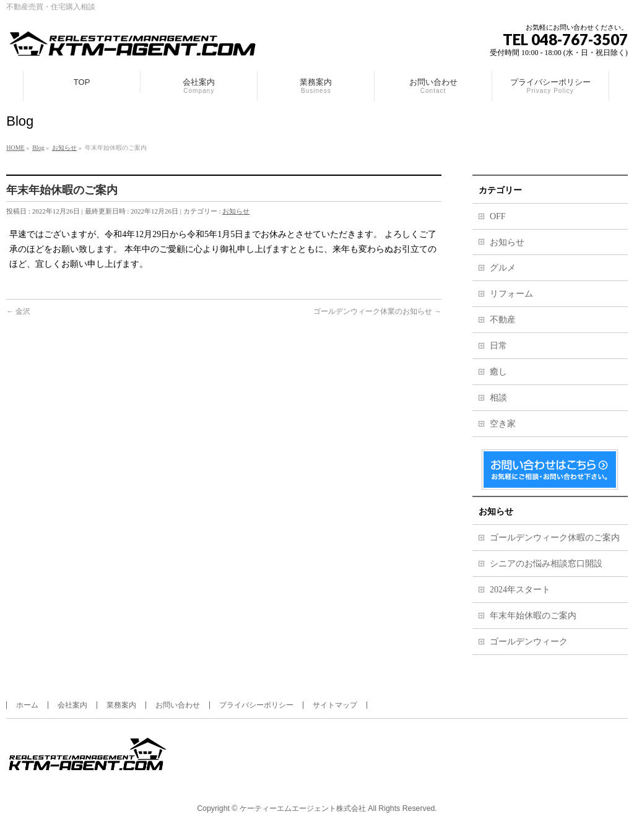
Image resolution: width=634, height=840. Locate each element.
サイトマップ (335, 705)
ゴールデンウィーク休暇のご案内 (555, 538)
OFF (498, 216)
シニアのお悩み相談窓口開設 (546, 564)
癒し (498, 372)
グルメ (503, 268)
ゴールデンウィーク (529, 642)
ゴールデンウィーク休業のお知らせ (377, 311)
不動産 (503, 320)
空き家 (503, 424)
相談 (498, 398)
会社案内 (72, 705)
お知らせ (236, 211)
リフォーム (511, 294)
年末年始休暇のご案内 (533, 616)
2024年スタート (520, 590)
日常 (498, 346)
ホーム (27, 705)
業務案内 (121, 705)
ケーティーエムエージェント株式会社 (303, 808)
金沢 (18, 311)
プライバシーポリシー (256, 705)
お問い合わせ (178, 705)
